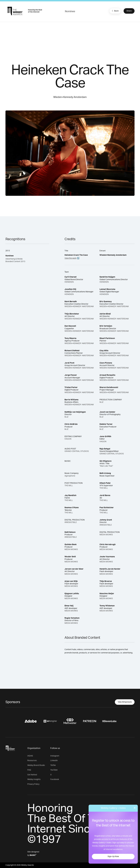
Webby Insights (34, 779)
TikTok (53, 765)
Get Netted (32, 775)
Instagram (55, 756)
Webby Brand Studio (36, 765)
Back (115, 11)
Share (129, 11)
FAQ (29, 770)
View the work (70, 258)
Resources (32, 761)
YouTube (54, 770)
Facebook (55, 779)
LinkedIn (54, 761)
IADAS (30, 756)
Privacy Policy (33, 784)
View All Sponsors (125, 702)
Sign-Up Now (113, 857)
